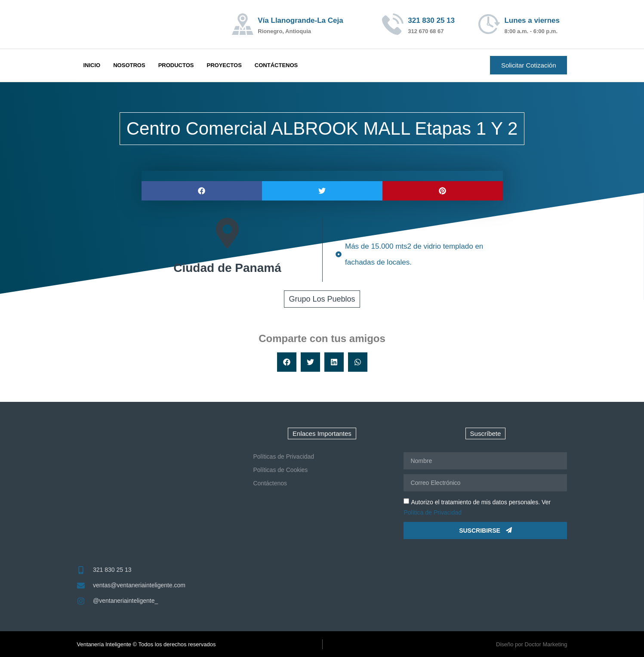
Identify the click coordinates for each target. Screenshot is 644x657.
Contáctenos (276, 65)
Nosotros (129, 65)
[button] (202, 191)
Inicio (92, 65)
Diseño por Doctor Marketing (532, 644)
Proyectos (224, 65)
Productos (176, 65)
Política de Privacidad (433, 512)
